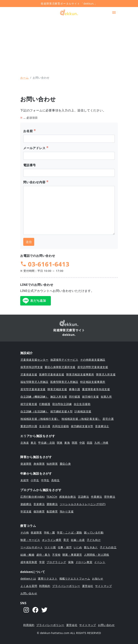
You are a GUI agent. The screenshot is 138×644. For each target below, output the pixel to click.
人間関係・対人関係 (97, 555)
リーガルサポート (32, 547)
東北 (33, 443)
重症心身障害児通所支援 (60, 367)
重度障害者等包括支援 (96, 389)
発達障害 (26, 464)
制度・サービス (30, 540)
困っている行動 (94, 532)
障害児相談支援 (57, 389)
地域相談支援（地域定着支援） (81, 419)
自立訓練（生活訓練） (34, 411)
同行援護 (75, 397)
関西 (75, 443)
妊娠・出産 (78, 540)
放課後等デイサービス (64, 360)
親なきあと (91, 547)
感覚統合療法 (68, 497)
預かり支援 (67, 511)
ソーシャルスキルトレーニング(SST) (83, 504)
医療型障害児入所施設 (64, 382)
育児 (66, 540)
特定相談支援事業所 (93, 382)
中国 (82, 443)
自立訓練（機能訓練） (34, 397)
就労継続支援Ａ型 (61, 411)
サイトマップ (103, 586)
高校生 (55, 480)
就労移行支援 (90, 397)
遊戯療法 (26, 504)
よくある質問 (29, 586)
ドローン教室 (84, 562)
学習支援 (26, 511)
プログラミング (56, 562)
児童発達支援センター (34, 360)
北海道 (25, 443)
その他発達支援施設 (93, 360)
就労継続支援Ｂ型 (82, 426)
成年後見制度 (29, 562)
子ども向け (94, 540)
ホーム (24, 78)
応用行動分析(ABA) (33, 497)
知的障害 (52, 464)
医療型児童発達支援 (52, 374)
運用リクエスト (48, 579)
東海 (67, 443)
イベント (100, 562)
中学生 (45, 480)
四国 (90, 443)
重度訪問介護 (29, 426)
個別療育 (39, 511)
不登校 (56, 555)
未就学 (25, 480)
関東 (60, 443)
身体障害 (39, 464)
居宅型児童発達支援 (33, 389)
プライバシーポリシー (66, 586)
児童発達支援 (29, 374)
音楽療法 (39, 504)
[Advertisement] (69, 45)
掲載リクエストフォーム (75, 579)
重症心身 (65, 464)
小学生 (35, 480)
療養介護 (75, 389)
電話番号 (30, 165)
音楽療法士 (102, 426)
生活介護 (45, 426)
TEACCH (52, 497)
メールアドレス (36, 148)
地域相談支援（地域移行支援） (40, 419)
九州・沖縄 (101, 443)
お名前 (29, 131)
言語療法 (83, 497)
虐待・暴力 (43, 555)
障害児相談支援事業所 (80, 374)
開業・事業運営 (72, 555)
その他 (25, 532)
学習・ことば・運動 (69, 532)
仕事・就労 (65, 547)
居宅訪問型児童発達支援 (93, 367)
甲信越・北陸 (47, 443)
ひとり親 (50, 547)
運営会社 (88, 586)
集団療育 (52, 511)
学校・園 (49, 532)
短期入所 (106, 397)
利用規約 (45, 586)
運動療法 (52, 504)
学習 (42, 562)
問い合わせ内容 (36, 182)
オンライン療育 (52, 540)
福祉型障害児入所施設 (34, 382)
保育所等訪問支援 (32, 367)
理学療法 (110, 497)
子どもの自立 (108, 547)
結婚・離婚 (27, 555)
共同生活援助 (61, 426)
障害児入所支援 (106, 374)
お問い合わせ (29, 593)
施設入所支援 (59, 397)
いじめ (78, 547)
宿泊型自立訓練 (62, 404)
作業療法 (97, 497)
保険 (71, 562)
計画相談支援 (83, 411)
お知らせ (98, 579)
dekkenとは (28, 579)
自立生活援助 (82, 404)
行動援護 (45, 404)
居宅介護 (108, 419)
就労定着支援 (29, 404)
